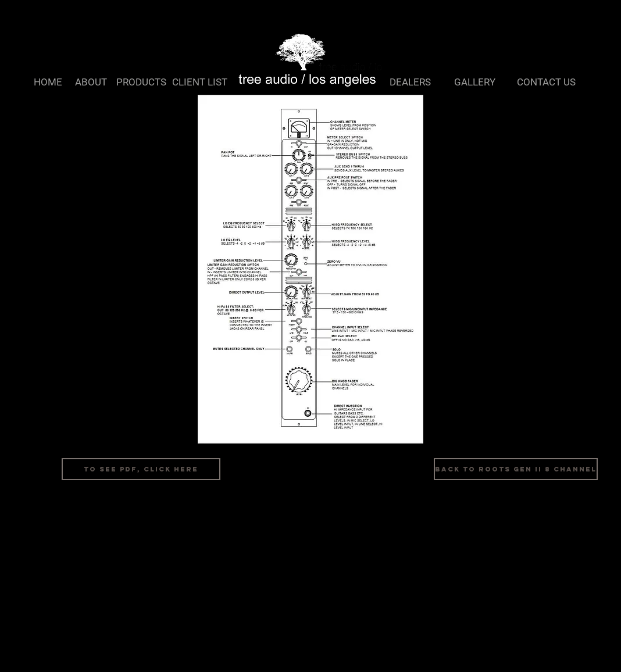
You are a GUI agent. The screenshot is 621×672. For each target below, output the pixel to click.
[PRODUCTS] (141, 83)
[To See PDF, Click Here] (141, 469)
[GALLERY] (474, 83)
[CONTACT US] (546, 83)
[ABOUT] (91, 83)
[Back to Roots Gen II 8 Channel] (516, 469)
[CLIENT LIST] (199, 83)
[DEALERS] (410, 83)
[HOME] (48, 83)
